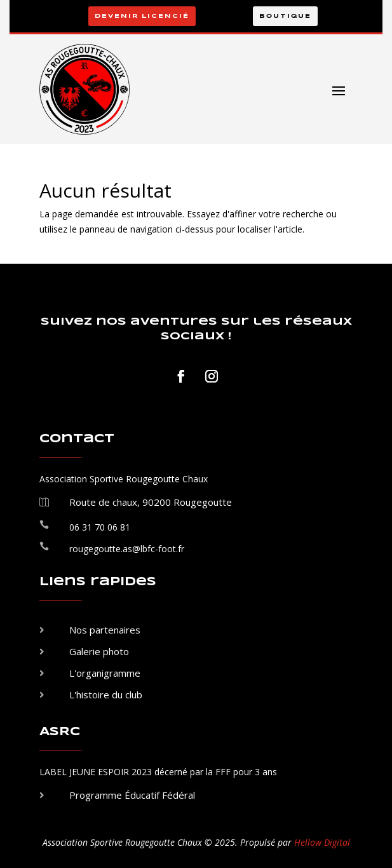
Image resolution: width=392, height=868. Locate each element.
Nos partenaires (105, 630)
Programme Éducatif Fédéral (132, 795)
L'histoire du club (106, 695)
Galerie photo (99, 651)
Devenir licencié (142, 16)
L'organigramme (105, 673)
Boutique (285, 16)
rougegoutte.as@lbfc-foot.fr (127, 549)
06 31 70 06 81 (100, 527)
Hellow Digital (322, 842)
